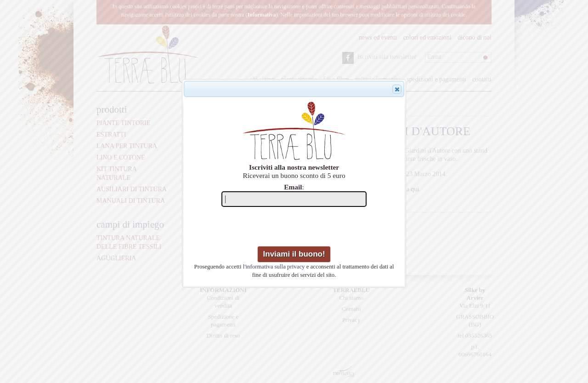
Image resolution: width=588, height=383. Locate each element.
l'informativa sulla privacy (274, 267)
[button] (397, 89)
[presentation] (295, 228)
